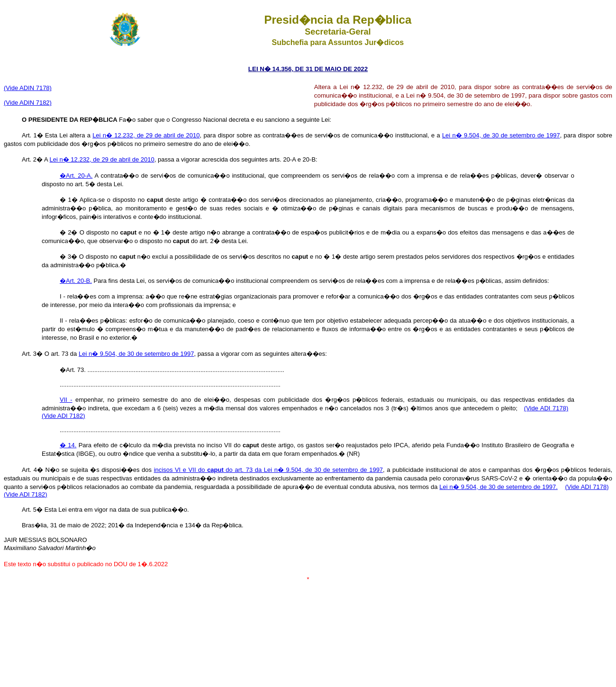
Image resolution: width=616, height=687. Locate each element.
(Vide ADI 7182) (63, 416)
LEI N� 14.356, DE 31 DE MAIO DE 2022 (308, 69)
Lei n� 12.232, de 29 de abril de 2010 (146, 135)
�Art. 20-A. (76, 176)
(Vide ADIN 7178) (28, 88)
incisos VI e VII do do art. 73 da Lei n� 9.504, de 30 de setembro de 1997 (268, 470)
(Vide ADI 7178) (546, 408)
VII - (66, 400)
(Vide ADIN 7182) (28, 103)
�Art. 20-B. (76, 281)
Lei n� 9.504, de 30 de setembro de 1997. (498, 487)
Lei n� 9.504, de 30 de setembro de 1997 (501, 135)
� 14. (68, 445)
